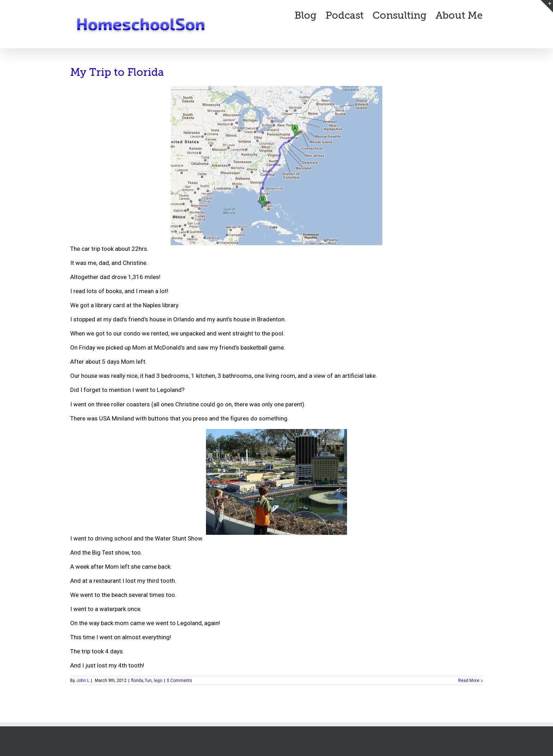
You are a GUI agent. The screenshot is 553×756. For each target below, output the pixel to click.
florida (137, 681)
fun (148, 681)
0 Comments (180, 681)
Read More (469, 681)
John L (83, 681)
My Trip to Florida (117, 72)
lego (158, 681)
